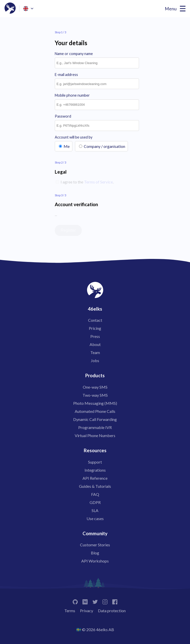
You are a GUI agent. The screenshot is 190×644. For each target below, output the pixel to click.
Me (67, 146)
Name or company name (74, 54)
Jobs (95, 360)
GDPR (95, 502)
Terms (70, 611)
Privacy (87, 611)
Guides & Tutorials (95, 486)
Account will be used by (74, 137)
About (95, 344)
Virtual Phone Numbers (95, 435)
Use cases (95, 518)
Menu (171, 9)
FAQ (95, 494)
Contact (95, 320)
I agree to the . (87, 182)
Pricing (95, 328)
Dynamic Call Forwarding (95, 419)
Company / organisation (104, 146)
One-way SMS (95, 387)
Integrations (95, 470)
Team (95, 352)
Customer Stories (95, 545)
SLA (95, 510)
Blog (95, 553)
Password (63, 116)
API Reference (95, 478)
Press (95, 336)
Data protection (112, 611)
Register (68, 230)
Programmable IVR (95, 427)
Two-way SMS (95, 395)
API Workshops (95, 561)
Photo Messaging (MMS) (95, 403)
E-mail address (66, 75)
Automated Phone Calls (95, 411)
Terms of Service (98, 182)
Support (95, 462)
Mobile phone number (72, 95)
